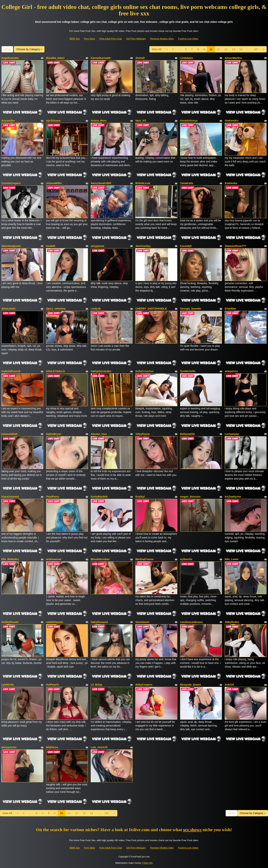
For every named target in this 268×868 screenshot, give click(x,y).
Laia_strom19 (99, 747)
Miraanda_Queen (191, 685)
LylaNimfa (8, 685)
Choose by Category (29, 49)
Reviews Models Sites (162, 39)
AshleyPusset (10, 622)
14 (241, 49)
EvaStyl (140, 497)
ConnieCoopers (11, 183)
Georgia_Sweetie (191, 309)
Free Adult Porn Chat (110, 39)
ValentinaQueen (11, 246)
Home (7, 49)
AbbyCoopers (144, 685)
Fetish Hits (148, 863)
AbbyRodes (232, 622)
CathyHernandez (101, 371)
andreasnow (54, 559)
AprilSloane (53, 121)
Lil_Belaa (96, 685)
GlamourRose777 (235, 246)
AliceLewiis (9, 309)
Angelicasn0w (10, 58)
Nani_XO (141, 121)
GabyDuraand (99, 622)
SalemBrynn (54, 434)
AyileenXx (186, 559)
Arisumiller (8, 121)
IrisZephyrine (233, 497)
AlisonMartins (233, 58)
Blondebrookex (100, 559)
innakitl (51, 246)
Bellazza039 (187, 434)
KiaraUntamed (10, 497)
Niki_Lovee (232, 559)
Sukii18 (229, 685)
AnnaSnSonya (189, 121)
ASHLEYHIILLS (55, 371)
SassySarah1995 (101, 183)
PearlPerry (53, 497)
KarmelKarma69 (101, 58)
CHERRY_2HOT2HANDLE (151, 309)
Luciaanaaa (232, 434)
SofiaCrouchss (144, 371)
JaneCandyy (143, 246)
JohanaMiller (54, 183)
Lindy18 (96, 309)
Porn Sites (89, 39)
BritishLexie (143, 183)
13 (233, 49)
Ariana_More (99, 121)
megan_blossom (190, 497)
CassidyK (186, 246)
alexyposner (9, 747)
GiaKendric (232, 121)
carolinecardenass (191, 622)
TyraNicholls (188, 371)
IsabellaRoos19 (11, 371)
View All (157, 49)
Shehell (140, 58)
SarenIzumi (142, 622)
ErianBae (230, 309)
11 (218, 49)
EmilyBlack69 (99, 497)
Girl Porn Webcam (136, 39)
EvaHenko (231, 183)
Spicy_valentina (56, 309)
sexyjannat (97, 246)
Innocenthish (10, 434)
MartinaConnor (145, 559)
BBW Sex (75, 39)
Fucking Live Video (188, 39)
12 (226, 49)
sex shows (192, 830)
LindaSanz (187, 58)
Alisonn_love (99, 434)
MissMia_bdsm (55, 58)
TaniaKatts (187, 183)
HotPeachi (52, 685)
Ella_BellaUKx (10, 559)
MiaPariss (52, 747)
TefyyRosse (143, 434)
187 (256, 49)
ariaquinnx (231, 371)
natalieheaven (55, 622)
